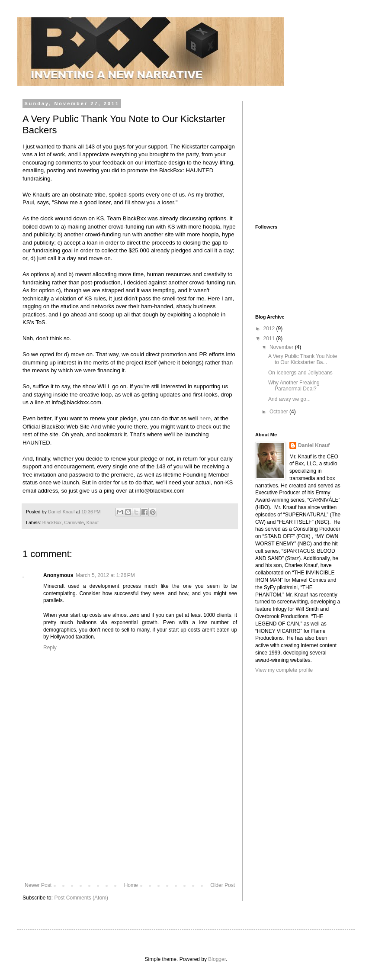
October (279, 412)
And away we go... (289, 399)
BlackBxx (52, 522)
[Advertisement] (130, 828)
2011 (270, 338)
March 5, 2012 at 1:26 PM (105, 575)
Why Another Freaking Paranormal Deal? (294, 386)
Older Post (223, 885)
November (282, 347)
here (205, 418)
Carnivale (74, 522)
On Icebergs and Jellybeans (300, 373)
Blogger (217, 959)
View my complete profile (284, 670)
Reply (50, 648)
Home (131, 885)
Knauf (93, 522)
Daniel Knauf (314, 445)
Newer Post (38, 885)
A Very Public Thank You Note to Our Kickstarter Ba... (303, 359)
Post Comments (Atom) (81, 898)
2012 (270, 329)
